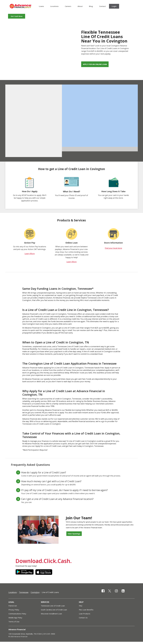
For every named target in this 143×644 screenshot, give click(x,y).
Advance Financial (21, 6)
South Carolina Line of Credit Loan (54, 610)
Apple (44, 572)
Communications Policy (17, 614)
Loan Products (85, 614)
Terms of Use (14, 622)
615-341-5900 (49, 634)
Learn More (30, 254)
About (80, 6)
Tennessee (24, 592)
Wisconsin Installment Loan (51, 614)
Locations (54, 6)
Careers (68, 6)
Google (25, 572)
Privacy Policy (14, 610)
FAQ (81, 606)
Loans (41, 6)
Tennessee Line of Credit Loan (53, 606)
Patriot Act (13, 606)
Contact (103, 6)
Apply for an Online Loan (95, 64)
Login (114, 6)
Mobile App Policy (15, 618)
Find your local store (113, 248)
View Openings (74, 534)
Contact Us (83, 618)
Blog (91, 6)
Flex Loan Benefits (86, 610)
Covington (35, 592)
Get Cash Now (17, 16)
